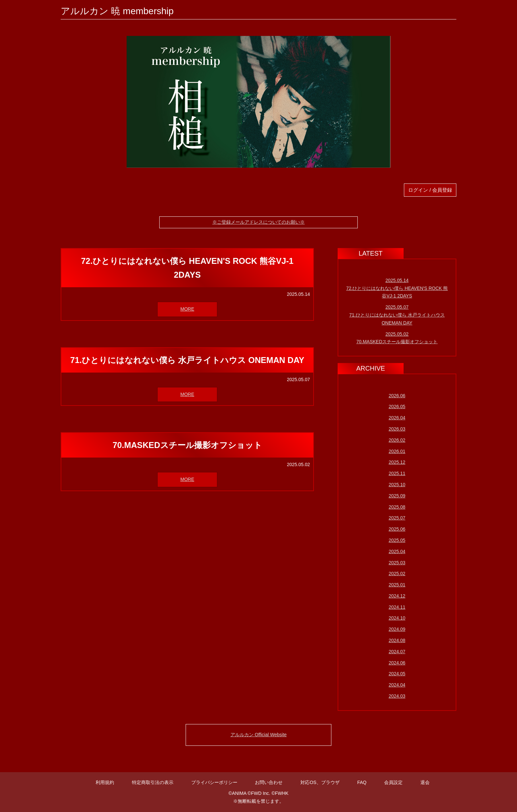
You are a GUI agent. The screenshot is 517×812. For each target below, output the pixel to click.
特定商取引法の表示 (153, 782)
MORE (187, 309)
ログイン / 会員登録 (430, 190)
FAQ (362, 782)
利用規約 (105, 782)
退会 (425, 782)
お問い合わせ (269, 782)
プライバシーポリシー (214, 782)
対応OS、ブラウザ (320, 782)
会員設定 (393, 782)
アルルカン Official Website (259, 735)
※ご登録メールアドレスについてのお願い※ (258, 222)
